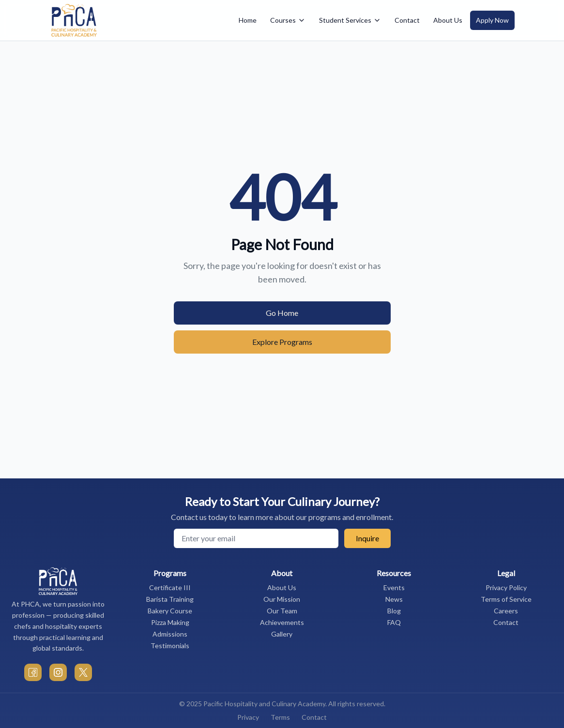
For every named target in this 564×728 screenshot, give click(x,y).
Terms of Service (506, 599)
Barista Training (170, 599)
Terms (280, 717)
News (394, 599)
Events (394, 587)
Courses (288, 20)
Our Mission (282, 599)
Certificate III (170, 587)
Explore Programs (282, 342)
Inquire (367, 538)
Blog (394, 611)
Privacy (248, 717)
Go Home (282, 313)
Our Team (282, 611)
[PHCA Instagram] (58, 672)
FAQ (394, 622)
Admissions (170, 634)
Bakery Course (170, 611)
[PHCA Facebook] (33, 672)
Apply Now (492, 20)
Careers (506, 611)
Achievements (282, 622)
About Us (448, 20)
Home (248, 20)
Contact (407, 20)
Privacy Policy (506, 587)
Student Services (350, 20)
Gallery (282, 634)
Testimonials (170, 646)
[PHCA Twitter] (83, 672)
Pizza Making (170, 622)
